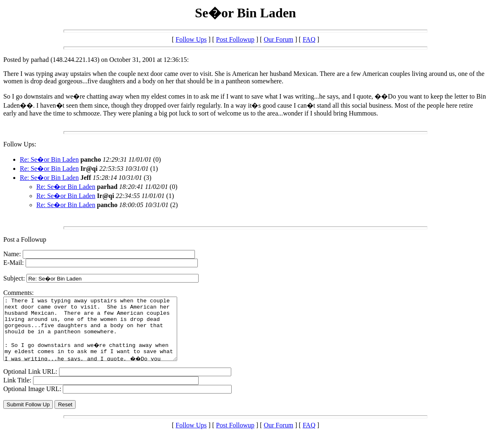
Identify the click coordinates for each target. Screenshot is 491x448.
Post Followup (235, 39)
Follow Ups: (20, 144)
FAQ (309, 39)
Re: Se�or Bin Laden (49, 159)
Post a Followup (25, 239)
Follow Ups (191, 39)
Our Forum (279, 39)
